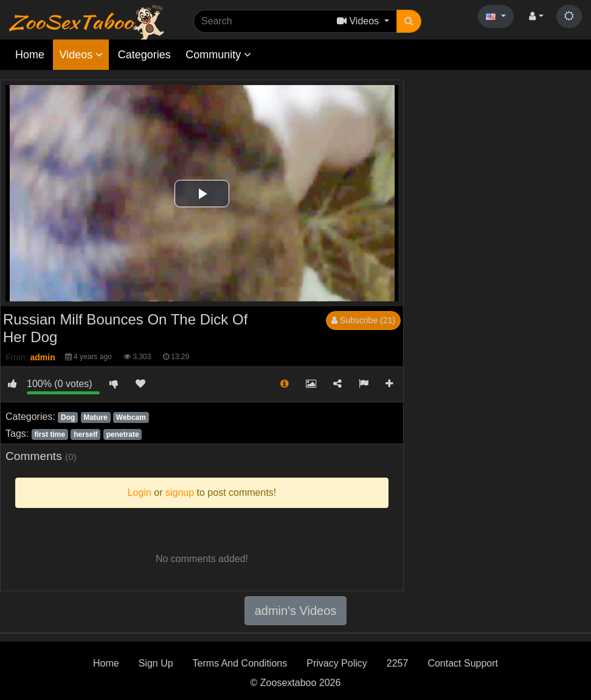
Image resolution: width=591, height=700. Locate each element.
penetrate (123, 434)
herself (85, 434)
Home (30, 55)
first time (50, 434)
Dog (68, 417)
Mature (95, 417)
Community (218, 55)
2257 (398, 663)
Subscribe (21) (363, 320)
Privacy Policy (337, 663)
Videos (81, 55)
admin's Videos (296, 611)
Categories (144, 55)
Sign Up (156, 663)
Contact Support (463, 663)
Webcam (131, 417)
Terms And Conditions (240, 663)
